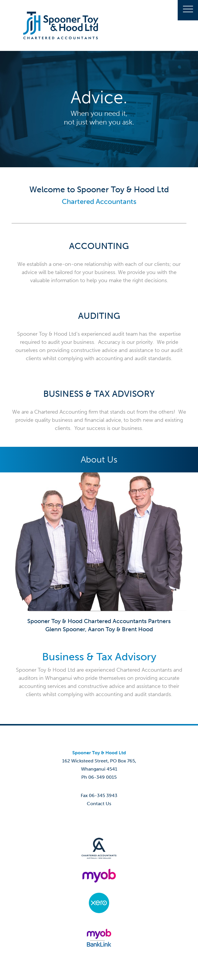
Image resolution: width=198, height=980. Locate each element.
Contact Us (99, 804)
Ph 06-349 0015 (99, 777)
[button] (188, 10)
